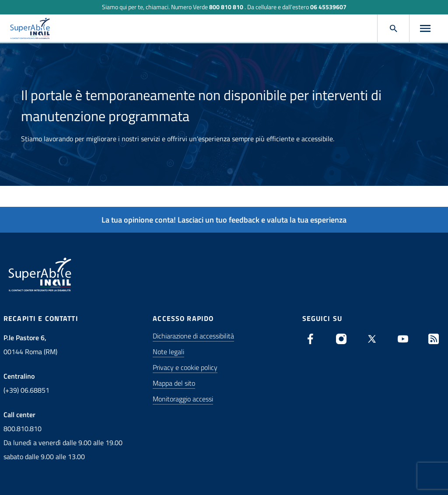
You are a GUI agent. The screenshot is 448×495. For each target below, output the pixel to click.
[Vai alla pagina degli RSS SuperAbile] (434, 339)
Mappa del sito (174, 383)
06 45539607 (328, 7)
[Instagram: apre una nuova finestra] (341, 339)
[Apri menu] (425, 28)
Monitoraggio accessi (183, 399)
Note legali (168, 352)
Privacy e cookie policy (185, 367)
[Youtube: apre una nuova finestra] (403, 339)
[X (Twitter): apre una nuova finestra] (372, 339)
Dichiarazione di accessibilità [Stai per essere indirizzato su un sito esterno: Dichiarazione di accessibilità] (193, 336)
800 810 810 (226, 7)
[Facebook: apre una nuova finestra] (311, 339)
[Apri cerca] (393, 28)
